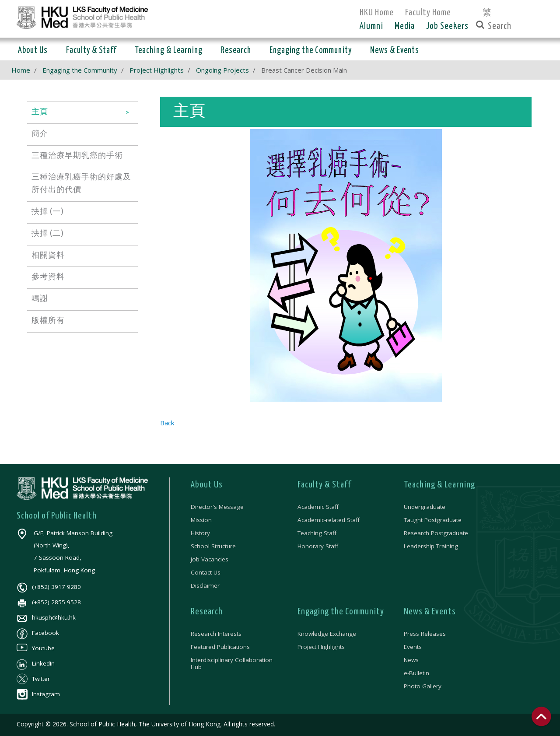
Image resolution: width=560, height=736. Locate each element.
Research (207, 612)
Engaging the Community (80, 70)
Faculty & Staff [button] (91, 51)
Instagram (38, 694)
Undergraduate (425, 507)
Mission (201, 520)
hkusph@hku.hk (46, 617)
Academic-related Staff (329, 520)
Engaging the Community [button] (311, 51)
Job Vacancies (210, 559)
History (200, 533)
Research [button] (236, 51)
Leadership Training (431, 546)
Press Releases (425, 634)
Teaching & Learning (439, 485)
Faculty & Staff (324, 485)
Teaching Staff (317, 533)
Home (21, 70)
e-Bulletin (416, 673)
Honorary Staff (318, 546)
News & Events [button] (395, 51)
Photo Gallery (423, 686)
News (411, 660)
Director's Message (217, 507)
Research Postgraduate (436, 533)
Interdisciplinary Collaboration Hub (232, 663)
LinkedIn (36, 663)
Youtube (36, 648)
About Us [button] (33, 51)
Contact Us (206, 572)
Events (413, 647)
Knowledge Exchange (327, 634)
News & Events (430, 612)
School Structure (213, 546)
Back (167, 423)
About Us (207, 485)
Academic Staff (318, 507)
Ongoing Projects (222, 70)
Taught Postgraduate (433, 520)
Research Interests (216, 634)
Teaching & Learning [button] (169, 51)
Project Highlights (157, 70)
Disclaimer (205, 585)
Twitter (33, 679)
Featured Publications (220, 647)
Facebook (38, 633)
